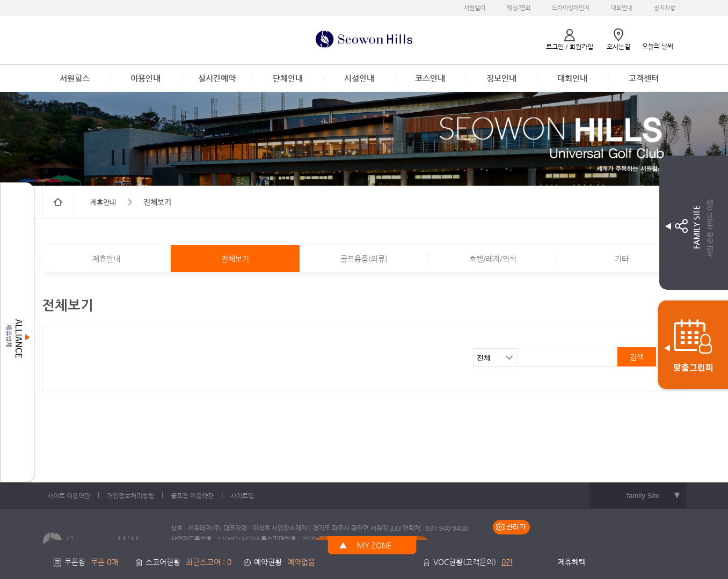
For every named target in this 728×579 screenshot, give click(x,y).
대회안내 (622, 8)
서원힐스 (75, 78)
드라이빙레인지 (571, 8)
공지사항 (665, 8)
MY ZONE (374, 545)
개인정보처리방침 (130, 496)
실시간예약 (217, 78)
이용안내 (145, 78)
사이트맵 (242, 496)
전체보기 (235, 259)
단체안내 (288, 78)
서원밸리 (475, 8)
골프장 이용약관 (192, 496)
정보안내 (501, 78)
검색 (637, 357)
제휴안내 (106, 259)
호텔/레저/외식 (493, 259)
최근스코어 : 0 (209, 562)
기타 (622, 259)
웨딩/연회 (519, 8)
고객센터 (644, 78)
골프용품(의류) (364, 259)
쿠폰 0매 (104, 562)
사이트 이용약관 (69, 496)
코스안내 (430, 78)
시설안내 (359, 78)
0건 (507, 562)
